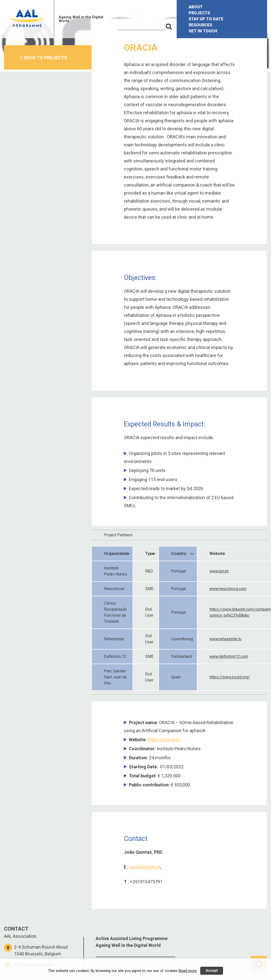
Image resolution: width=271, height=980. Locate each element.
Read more (188, 971)
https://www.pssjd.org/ (230, 677)
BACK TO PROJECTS (46, 58)
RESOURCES (200, 25)
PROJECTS (199, 13)
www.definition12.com (229, 656)
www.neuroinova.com (228, 589)
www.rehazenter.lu (225, 639)
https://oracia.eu (164, 740)
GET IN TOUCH (203, 31)
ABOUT (196, 7)
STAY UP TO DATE (206, 19)
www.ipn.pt (219, 571)
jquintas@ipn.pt (145, 867)
